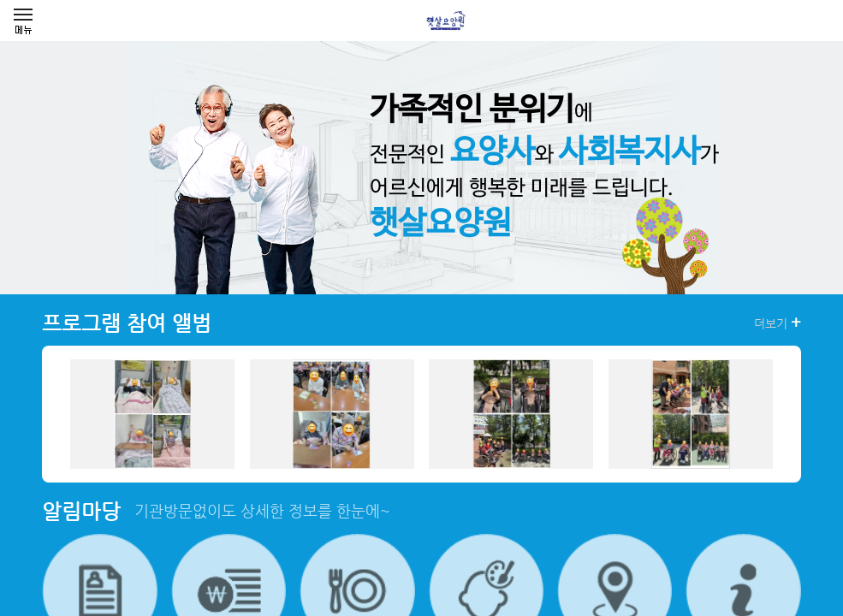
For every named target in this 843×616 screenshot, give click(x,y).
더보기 (778, 323)
